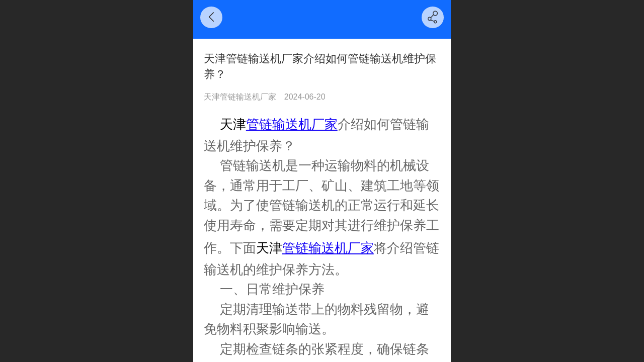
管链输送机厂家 (292, 124)
